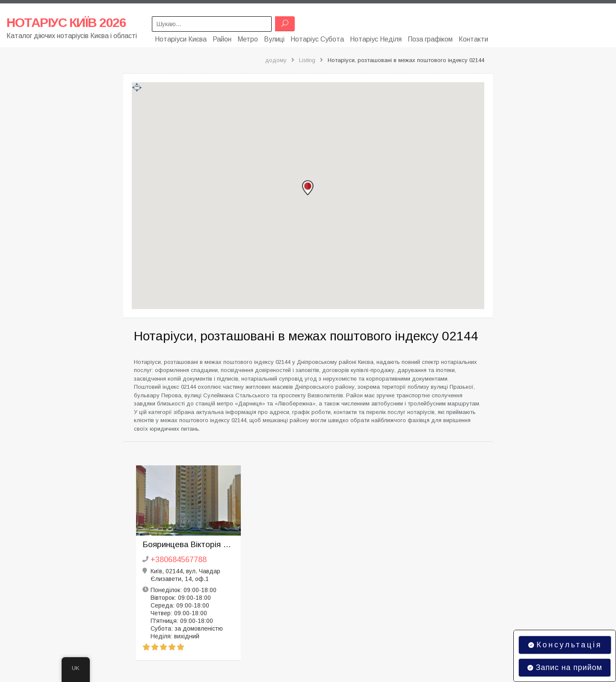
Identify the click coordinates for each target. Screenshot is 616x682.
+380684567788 (179, 558)
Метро (248, 37)
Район (222, 37)
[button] (308, 186)
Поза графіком (430, 37)
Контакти (473, 37)
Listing (307, 58)
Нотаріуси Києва (181, 37)
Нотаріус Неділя (376, 37)
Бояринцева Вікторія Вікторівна (188, 543)
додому (276, 58)
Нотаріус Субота (317, 37)
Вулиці (274, 37)
